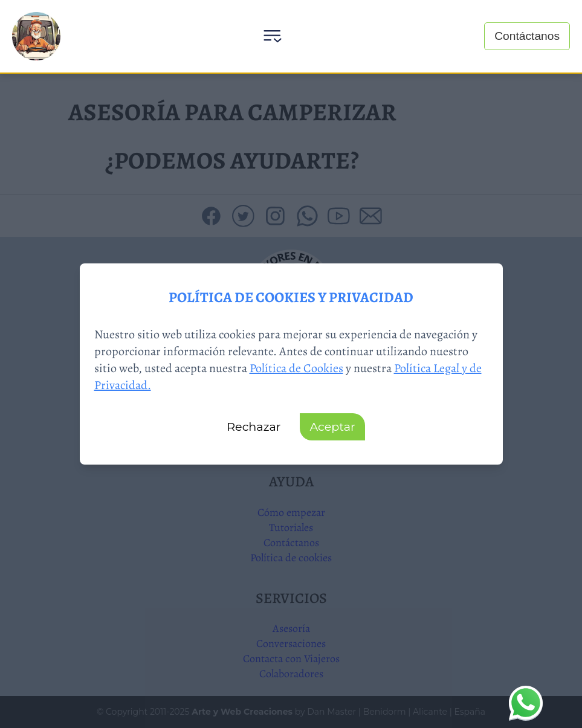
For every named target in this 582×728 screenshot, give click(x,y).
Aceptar (332, 427)
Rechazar (254, 427)
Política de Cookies (296, 368)
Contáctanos (527, 36)
